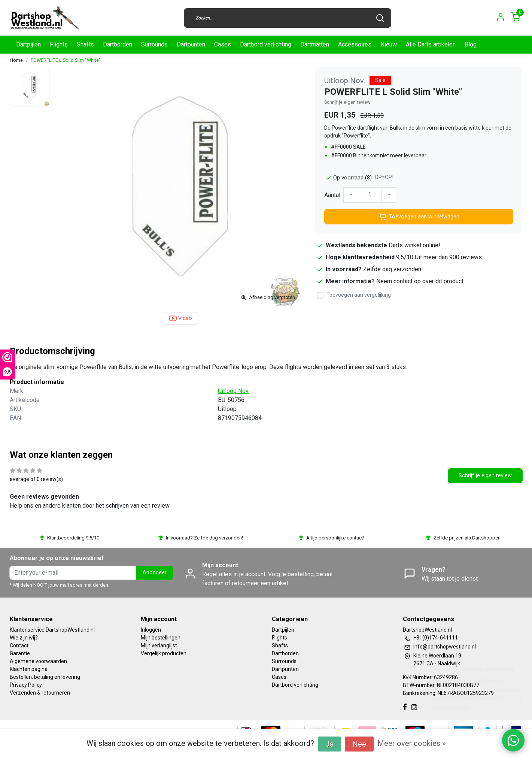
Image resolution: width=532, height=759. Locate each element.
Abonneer (155, 573)
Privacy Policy (26, 685)
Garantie (20, 653)
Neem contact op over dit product (420, 281)
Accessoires (355, 44)
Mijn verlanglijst (159, 645)
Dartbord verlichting (266, 44)
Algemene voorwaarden (38, 661)
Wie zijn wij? (24, 638)
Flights (59, 44)
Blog (471, 44)
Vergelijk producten (164, 653)
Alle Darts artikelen (431, 44)
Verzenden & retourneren (40, 693)
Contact (19, 645)
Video (181, 318)
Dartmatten (315, 44)
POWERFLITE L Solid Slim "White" (66, 60)
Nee (359, 744)
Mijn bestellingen (161, 638)
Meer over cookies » (411, 743)
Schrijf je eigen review (347, 102)
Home (16, 60)
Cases (223, 44)
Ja (329, 744)
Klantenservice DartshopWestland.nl (52, 630)
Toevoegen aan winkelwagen (419, 217)
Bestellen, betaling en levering (45, 677)
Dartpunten (191, 44)
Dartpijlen (28, 44)
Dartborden (118, 44)
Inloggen (151, 630)
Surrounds (154, 44)
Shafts (85, 44)
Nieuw (389, 44)
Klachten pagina (29, 669)
